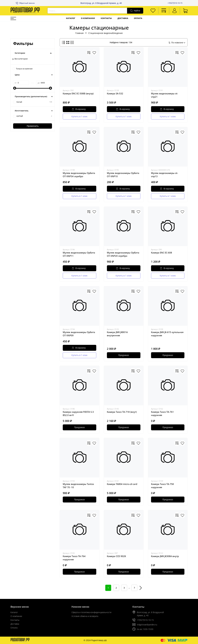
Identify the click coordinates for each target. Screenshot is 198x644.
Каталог (71, 18)
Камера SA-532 (115, 93)
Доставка (123, 18)
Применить (33, 126)
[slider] (15, 88)
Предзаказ (124, 355)
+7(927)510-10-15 (175, 3)
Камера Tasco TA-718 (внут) (122, 412)
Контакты (106, 18)
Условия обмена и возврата (85, 616)
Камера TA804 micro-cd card (122, 484)
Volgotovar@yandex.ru (147, 625)
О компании (88, 18)
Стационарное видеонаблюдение (105, 33)
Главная (79, 33)
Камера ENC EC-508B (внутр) (78, 93)
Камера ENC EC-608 (162, 253)
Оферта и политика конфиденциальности (91, 612)
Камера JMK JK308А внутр (165, 556)
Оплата (138, 18)
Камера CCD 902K (116, 556)
